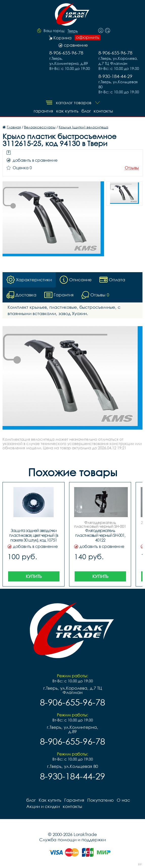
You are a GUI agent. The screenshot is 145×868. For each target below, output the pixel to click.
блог (86, 111)
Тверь (73, 31)
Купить (34, 576)
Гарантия (43, 111)
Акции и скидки (43, 806)
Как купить (67, 111)
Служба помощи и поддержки (73, 840)
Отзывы (132, 168)
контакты (103, 111)
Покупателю (100, 800)
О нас (123, 800)
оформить (88, 37)
